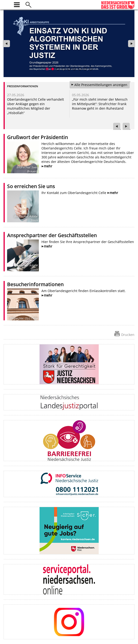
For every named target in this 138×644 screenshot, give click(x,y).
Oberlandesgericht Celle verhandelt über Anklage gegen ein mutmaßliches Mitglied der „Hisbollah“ (36, 106)
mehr (48, 166)
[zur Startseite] (6, 4)
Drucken (128, 335)
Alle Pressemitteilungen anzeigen (101, 85)
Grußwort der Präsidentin (38, 137)
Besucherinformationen (35, 284)
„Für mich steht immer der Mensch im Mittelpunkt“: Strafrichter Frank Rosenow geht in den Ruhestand (100, 104)
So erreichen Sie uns (31, 186)
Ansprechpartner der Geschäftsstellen (52, 235)
